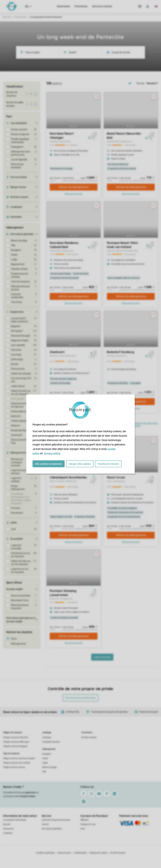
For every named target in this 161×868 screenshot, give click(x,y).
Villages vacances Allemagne (16, 742)
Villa (44, 772)
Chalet (45, 758)
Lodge (45, 763)
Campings (47, 733)
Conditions (8, 833)
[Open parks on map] (132, 83)
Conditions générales (45, 853)
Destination (64, 6)
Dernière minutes (89, 737)
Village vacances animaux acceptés (19, 758)
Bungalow (47, 754)
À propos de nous (88, 824)
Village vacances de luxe (14, 767)
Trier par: (141, 83)
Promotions (81, 6)
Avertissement (64, 853)
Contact (45, 824)
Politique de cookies (98, 853)
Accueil (7, 17)
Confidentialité (80, 853)
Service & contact (102, 6)
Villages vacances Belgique (15, 746)
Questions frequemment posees (56, 820)
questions (30, 792)
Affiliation (85, 820)
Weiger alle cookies (80, 464)
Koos (83, 829)
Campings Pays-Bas (51, 742)
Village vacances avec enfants (17, 763)
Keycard (7, 824)
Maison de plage (49, 767)
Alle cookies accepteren (49, 464)
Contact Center (27, 796)
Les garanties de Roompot (15, 820)
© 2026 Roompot (118, 853)
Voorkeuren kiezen (108, 464)
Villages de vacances (13, 733)
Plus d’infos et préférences (80, 698)
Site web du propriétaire (52, 829)
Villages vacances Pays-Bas (16, 737)
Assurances (8, 829)
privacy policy (52, 453)
